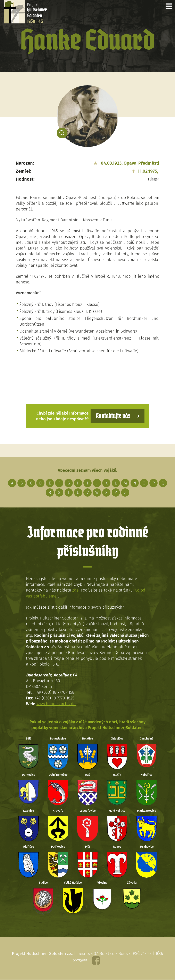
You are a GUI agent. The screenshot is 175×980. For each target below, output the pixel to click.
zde (76, 590)
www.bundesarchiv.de (56, 703)
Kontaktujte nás (113, 416)
